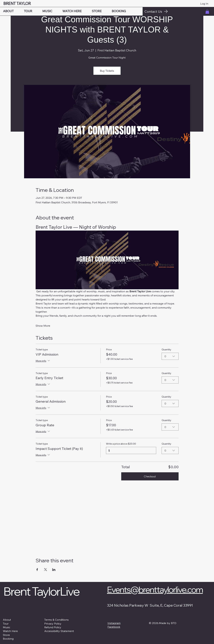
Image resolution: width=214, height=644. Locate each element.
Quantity (166, 349)
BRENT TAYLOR (17, 3)
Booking (8, 639)
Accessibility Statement (59, 631)
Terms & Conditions (56, 620)
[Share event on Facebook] (37, 570)
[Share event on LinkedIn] (54, 570)
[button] (207, 11)
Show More (43, 326)
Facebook (114, 627)
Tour (6, 624)
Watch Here (10, 631)
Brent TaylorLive (41, 591)
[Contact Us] (178, 11)
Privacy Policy (53, 624)
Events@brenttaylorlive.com (155, 589)
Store (6, 635)
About (7, 620)
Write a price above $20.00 (121, 444)
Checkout (150, 476)
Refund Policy (53, 627)
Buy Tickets (107, 71)
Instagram (114, 623)
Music (7, 627)
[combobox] (170, 356)
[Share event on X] (46, 570)
